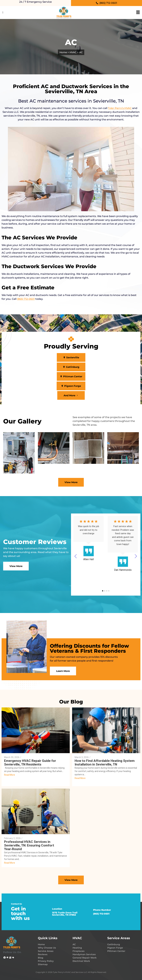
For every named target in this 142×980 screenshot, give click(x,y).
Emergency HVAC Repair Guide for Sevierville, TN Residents (30, 763)
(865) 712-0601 (26, 299)
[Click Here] (3, 12)
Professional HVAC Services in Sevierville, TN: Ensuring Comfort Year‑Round (29, 845)
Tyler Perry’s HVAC (120, 108)
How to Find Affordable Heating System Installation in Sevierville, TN (105, 763)
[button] (71, 357)
